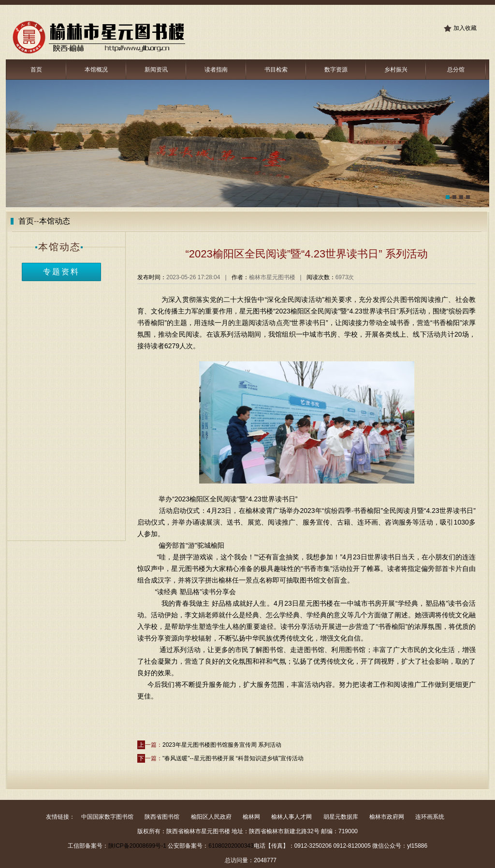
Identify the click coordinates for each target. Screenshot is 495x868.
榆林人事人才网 (291, 817)
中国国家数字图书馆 (107, 817)
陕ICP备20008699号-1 (137, 846)
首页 (36, 70)
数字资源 (336, 70)
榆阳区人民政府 (211, 817)
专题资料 (61, 272)
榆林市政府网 (387, 817)
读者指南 (216, 70)
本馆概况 (96, 70)
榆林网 (251, 817)
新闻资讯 (156, 70)
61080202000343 (231, 846)
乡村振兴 (396, 70)
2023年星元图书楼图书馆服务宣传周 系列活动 (222, 745)
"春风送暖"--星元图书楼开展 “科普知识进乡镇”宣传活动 (233, 758)
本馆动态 (55, 221)
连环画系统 (430, 817)
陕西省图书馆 (162, 817)
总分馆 (456, 70)
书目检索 (276, 70)
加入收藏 (465, 28)
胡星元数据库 (341, 817)
